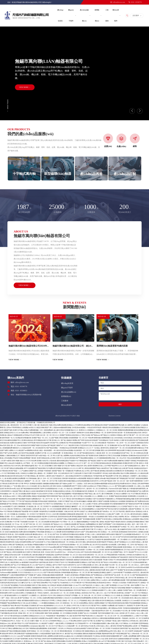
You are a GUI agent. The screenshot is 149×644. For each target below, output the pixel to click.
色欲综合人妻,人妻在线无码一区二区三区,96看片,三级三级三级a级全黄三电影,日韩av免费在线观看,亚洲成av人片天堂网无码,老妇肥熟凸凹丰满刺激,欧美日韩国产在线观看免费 (59, 425)
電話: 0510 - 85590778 (19, 386)
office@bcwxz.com (118, 2)
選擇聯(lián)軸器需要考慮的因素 (112, 346)
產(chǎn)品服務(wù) (69, 392)
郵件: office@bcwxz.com (20, 382)
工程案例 (65, 401)
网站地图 (121, 425)
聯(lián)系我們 (16, 378)
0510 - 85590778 (135, 2)
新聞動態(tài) (66, 396)
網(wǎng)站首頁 (67, 383)
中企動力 (73, 416)
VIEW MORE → (25, 87)
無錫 (78, 416)
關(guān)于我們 (67, 388)
